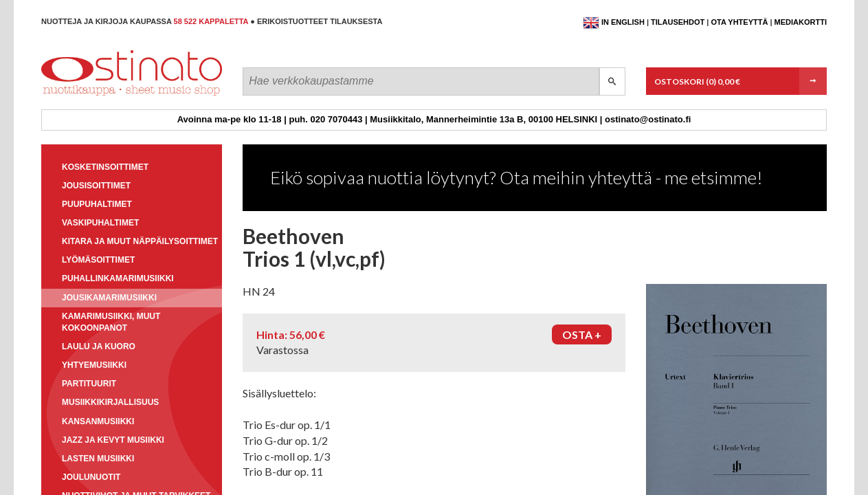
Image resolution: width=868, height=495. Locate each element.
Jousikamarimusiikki (109, 298)
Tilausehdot (678, 22)
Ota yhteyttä (739, 22)
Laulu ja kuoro (99, 346)
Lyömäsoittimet (98, 260)
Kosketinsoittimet (105, 167)
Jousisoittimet (96, 186)
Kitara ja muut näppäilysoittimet (140, 241)
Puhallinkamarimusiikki (118, 278)
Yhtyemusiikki (94, 365)
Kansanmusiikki (98, 421)
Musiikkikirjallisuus (110, 402)
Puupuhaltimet (97, 204)
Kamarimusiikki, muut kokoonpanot (111, 322)
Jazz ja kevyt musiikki (113, 440)
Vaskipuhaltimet (100, 223)
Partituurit (89, 384)
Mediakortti (801, 22)
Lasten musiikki (98, 459)
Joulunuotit (91, 477)
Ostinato (103, 95)
